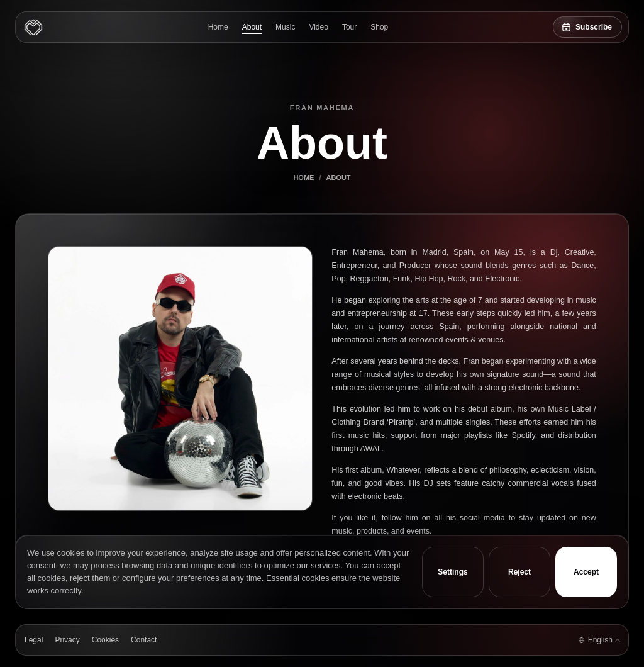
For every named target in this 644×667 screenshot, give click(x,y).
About (252, 27)
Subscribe (594, 27)
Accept (586, 572)
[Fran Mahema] (33, 27)
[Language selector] (599, 640)
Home (218, 27)
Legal (34, 640)
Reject (519, 572)
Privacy (67, 640)
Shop (379, 27)
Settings (452, 572)
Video (318, 27)
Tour (349, 27)
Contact (144, 640)
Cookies (105, 640)
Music (285, 27)
